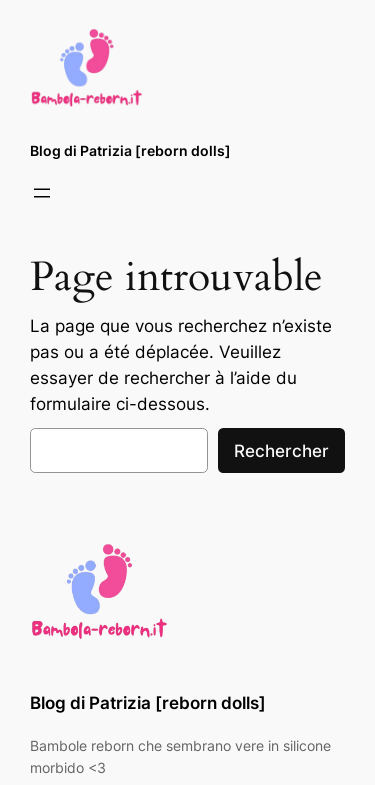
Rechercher (281, 451)
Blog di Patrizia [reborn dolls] (130, 150)
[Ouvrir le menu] (42, 193)
